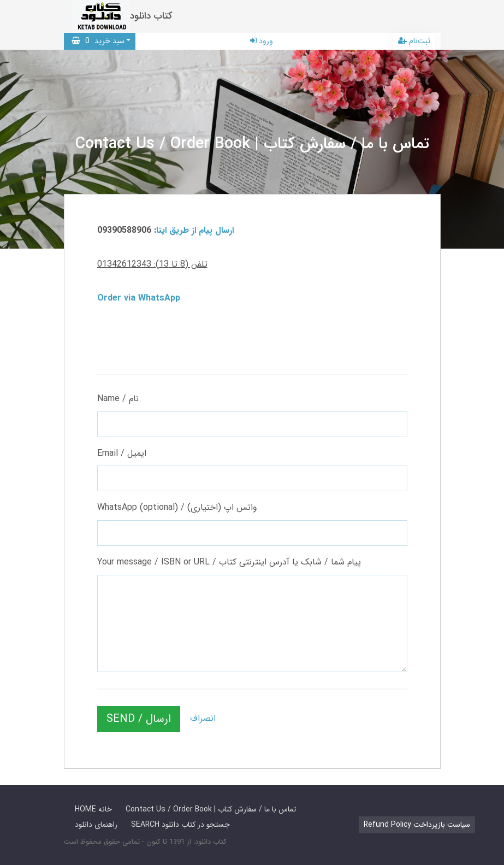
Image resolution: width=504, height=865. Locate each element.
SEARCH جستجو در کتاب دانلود (180, 825)
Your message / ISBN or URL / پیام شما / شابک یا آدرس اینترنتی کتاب (229, 562)
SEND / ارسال (139, 719)
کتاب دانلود (151, 16)
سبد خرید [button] (98, 41)
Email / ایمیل (122, 453)
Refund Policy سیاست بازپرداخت (417, 825)
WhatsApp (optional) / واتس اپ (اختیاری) (177, 507)
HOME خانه (93, 809)
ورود (262, 41)
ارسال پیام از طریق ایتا (195, 230)
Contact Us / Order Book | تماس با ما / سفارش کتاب (211, 809)
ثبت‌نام (414, 41)
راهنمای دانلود (96, 825)
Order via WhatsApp (139, 298)
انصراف (203, 718)
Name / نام (118, 399)
